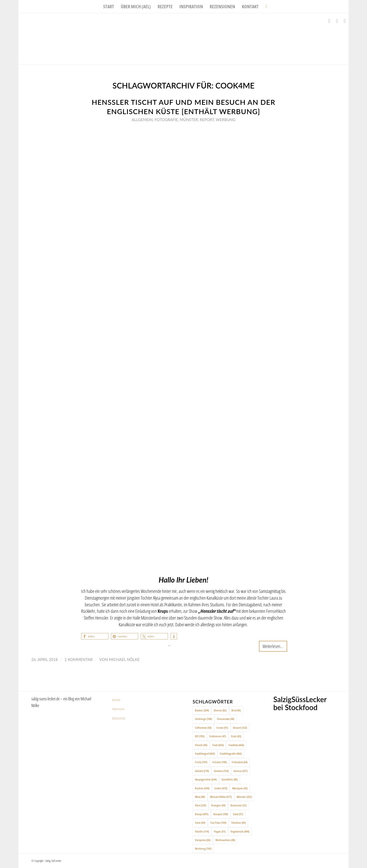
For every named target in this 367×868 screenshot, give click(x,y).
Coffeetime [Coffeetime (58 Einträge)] (203, 728)
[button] (95, 636)
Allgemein (142, 120)
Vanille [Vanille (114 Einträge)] (202, 831)
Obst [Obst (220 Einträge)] (200, 805)
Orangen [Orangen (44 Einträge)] (218, 805)
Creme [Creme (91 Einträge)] (222, 728)
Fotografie (166, 120)
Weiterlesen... (273, 646)
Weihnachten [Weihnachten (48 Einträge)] (225, 840)
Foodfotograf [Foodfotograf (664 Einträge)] (205, 753)
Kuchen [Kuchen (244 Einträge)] (202, 788)
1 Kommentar (79, 659)
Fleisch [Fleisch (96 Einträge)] (201, 745)
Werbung (226, 120)
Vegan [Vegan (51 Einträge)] (220, 831)
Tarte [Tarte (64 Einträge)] (200, 823)
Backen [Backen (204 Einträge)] (202, 710)
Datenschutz (119, 718)
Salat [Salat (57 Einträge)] (238, 814)
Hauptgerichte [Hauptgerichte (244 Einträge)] (206, 779)
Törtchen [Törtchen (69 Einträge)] (238, 823)
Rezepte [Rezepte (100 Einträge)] (221, 814)
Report (207, 120)
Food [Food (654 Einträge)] (218, 745)
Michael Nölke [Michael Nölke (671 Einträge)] (221, 797)
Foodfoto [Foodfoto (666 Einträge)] (236, 745)
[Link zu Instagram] (337, 21)
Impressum (118, 709)
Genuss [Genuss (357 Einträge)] (241, 771)
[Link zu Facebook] (329, 21)
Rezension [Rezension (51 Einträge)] (238, 805)
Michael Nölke (124, 659)
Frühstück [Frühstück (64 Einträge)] (240, 762)
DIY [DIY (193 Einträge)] (200, 736)
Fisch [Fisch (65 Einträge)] (236, 736)
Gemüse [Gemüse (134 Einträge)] (221, 771)
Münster (189, 120)
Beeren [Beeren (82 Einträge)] (220, 710)
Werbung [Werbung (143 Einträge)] (203, 848)
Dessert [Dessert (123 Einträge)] (240, 728)
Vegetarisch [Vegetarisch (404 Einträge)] (240, 831)
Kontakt (116, 700)
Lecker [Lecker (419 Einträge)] (221, 788)
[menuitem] (109, 6)
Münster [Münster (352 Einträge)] (244, 797)
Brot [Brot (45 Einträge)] (236, 710)
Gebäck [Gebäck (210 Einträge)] (202, 771)
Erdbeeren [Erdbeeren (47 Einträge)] (218, 736)
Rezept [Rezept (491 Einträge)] (202, 814)
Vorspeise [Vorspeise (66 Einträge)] (203, 840)
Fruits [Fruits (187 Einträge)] (201, 762)
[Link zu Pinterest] (345, 21)
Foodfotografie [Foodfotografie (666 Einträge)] (231, 753)
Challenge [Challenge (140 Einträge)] (203, 719)
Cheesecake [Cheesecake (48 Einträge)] (226, 719)
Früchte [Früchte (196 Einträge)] (220, 762)
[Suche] (264, 6)
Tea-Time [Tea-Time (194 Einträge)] (218, 823)
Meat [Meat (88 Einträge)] (200, 797)
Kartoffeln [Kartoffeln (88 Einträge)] (230, 779)
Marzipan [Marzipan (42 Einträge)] (240, 788)
